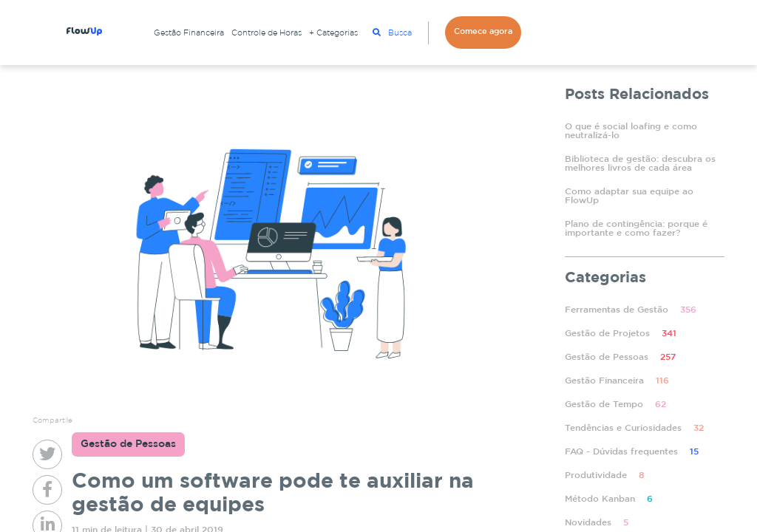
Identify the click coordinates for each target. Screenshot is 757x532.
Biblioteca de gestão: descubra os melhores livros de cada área (640, 164)
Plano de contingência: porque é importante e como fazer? (636, 229)
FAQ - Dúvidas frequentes (632, 452)
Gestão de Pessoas (620, 357)
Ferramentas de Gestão (631, 310)
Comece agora (483, 32)
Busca (392, 33)
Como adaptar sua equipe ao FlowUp (629, 196)
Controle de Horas (267, 33)
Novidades (597, 523)
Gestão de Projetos (621, 334)
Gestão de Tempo (615, 405)
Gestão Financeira (189, 33)
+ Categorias (333, 33)
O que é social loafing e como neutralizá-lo (631, 131)
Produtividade (605, 475)
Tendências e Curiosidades (634, 428)
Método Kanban (609, 499)
